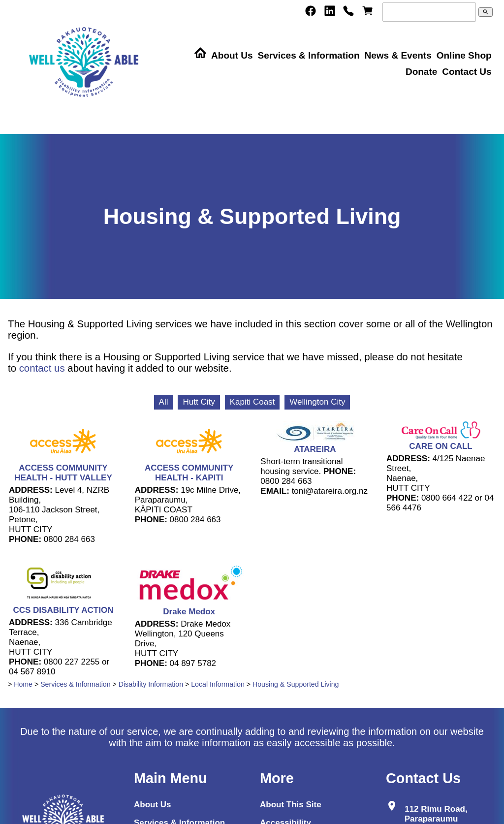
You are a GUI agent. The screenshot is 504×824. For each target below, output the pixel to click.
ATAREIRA (315, 449)
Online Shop (464, 55)
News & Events (398, 55)
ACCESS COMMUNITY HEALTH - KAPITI (189, 473)
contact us (42, 368)
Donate (421, 72)
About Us (232, 55)
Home (23, 684)
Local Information (218, 684)
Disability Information (151, 684)
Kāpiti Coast (252, 402)
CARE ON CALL (441, 446)
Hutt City (199, 402)
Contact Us (467, 72)
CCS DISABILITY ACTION (63, 610)
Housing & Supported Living (296, 684)
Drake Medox (189, 612)
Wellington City (317, 402)
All (164, 402)
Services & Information (309, 55)
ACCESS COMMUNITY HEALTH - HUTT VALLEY (63, 473)
